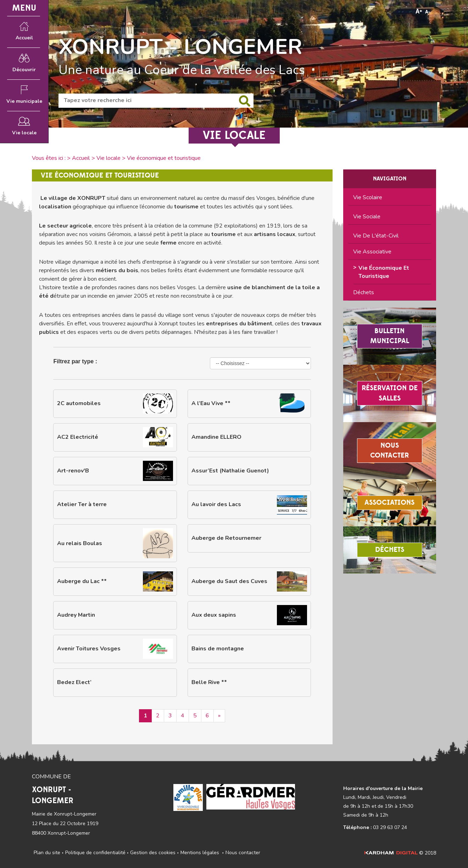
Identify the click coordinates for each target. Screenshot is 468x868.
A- (428, 12)
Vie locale (108, 158)
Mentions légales (200, 853)
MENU (24, 8)
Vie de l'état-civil (376, 236)
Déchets (364, 292)
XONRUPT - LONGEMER (180, 47)
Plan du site (47, 853)
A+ (419, 12)
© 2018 (400, 853)
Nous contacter (243, 853)
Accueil (81, 158)
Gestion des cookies (153, 853)
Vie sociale (367, 217)
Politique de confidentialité (95, 853)
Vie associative (372, 252)
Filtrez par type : (75, 361)
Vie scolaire (368, 197)
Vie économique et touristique (384, 272)
